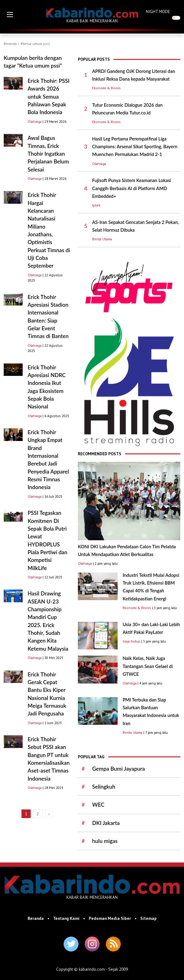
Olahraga (35, 121)
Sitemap (148, 918)
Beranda (10, 44)
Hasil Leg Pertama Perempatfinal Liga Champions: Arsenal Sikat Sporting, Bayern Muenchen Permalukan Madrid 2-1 (135, 147)
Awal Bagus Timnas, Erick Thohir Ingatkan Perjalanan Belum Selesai (48, 154)
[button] (10, 15)
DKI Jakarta (106, 823)
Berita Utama (102, 239)
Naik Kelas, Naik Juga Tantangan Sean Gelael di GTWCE (148, 666)
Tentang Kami (66, 918)
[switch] (176, 18)
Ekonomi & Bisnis (106, 88)
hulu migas (105, 841)
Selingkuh (104, 787)
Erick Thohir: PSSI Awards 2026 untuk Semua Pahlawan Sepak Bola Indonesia (49, 96)
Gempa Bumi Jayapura (119, 769)
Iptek (96, 205)
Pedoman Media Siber (110, 918)
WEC (98, 805)
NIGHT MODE (158, 11)
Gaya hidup (131, 641)
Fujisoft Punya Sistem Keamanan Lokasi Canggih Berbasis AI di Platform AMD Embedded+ (132, 188)
